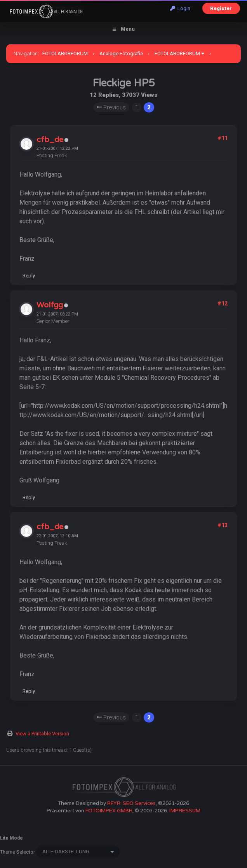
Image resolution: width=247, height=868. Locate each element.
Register (221, 8)
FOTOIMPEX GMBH (109, 811)
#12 (223, 303)
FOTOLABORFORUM (65, 53)
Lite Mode (11, 838)
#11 (223, 138)
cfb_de (50, 140)
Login (180, 8)
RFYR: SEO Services (131, 803)
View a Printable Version (42, 734)
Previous (111, 107)
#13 (223, 525)
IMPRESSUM (185, 811)
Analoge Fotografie (121, 53)
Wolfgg (50, 305)
